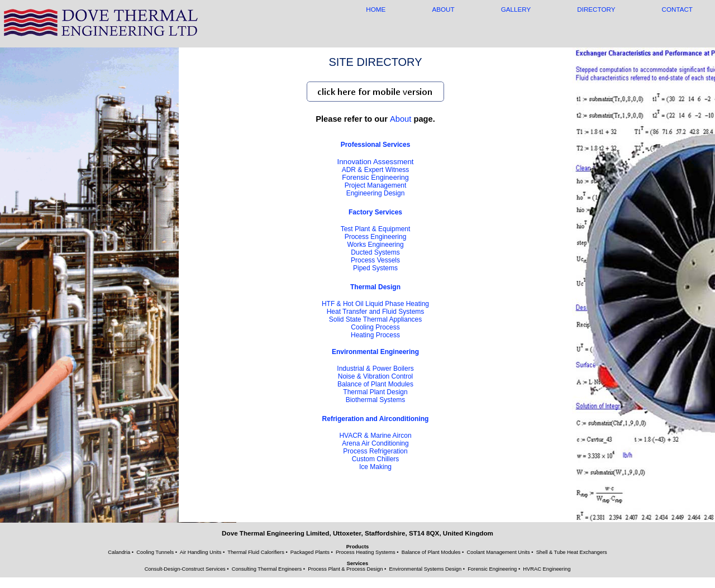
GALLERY (516, 9)
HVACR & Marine (375, 436)
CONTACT (677, 9)
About (401, 119)
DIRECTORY (596, 9)
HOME (376, 9)
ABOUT (443, 9)
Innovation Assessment (375, 162)
